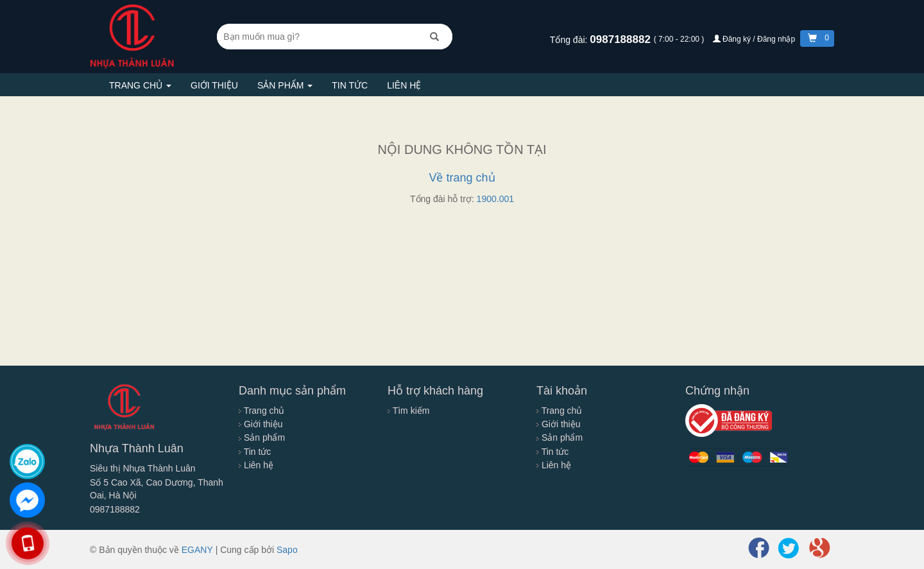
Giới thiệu (214, 85)
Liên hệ (404, 85)
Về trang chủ (462, 178)
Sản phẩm (285, 85)
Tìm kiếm (408, 411)
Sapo (287, 550)
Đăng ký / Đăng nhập (755, 39)
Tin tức (350, 85)
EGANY (197, 550)
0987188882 (621, 39)
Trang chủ (140, 85)
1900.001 (495, 199)
